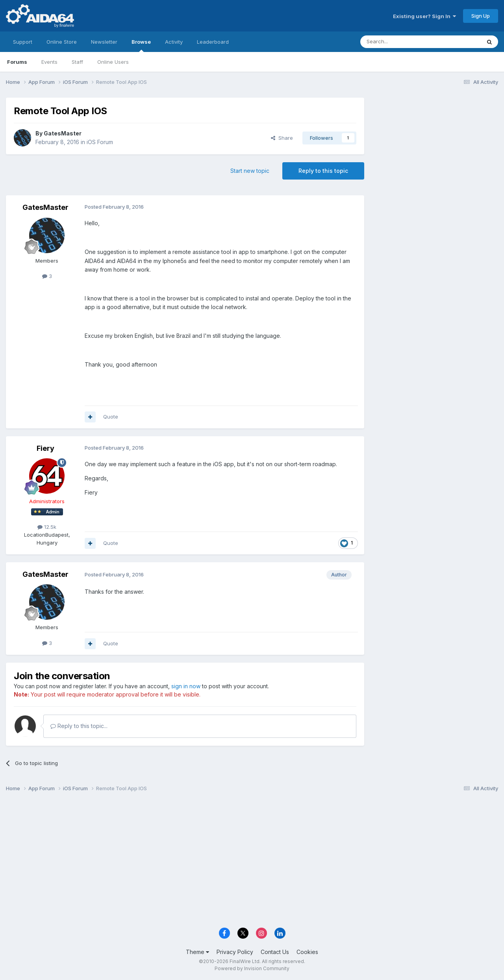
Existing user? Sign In (424, 16)
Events (49, 62)
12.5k (47, 527)
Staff (77, 62)
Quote (111, 417)
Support (23, 42)
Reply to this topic (323, 171)
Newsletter (104, 42)
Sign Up (481, 16)
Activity (174, 42)
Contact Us (275, 952)
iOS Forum (100, 142)
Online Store (62, 42)
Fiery (45, 448)
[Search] (400, 42)
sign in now (186, 686)
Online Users (113, 62)
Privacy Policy (235, 952)
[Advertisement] (435, 150)
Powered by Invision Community (252, 968)
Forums (17, 62)
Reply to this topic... (79, 726)
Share (282, 138)
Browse (141, 45)
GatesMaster (63, 133)
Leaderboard (213, 42)
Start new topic (250, 171)
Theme (197, 952)
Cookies (307, 952)
